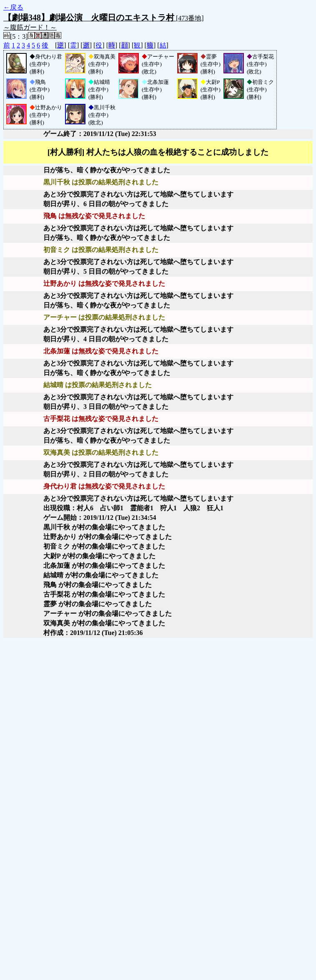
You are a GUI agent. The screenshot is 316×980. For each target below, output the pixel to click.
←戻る (13, 7)
